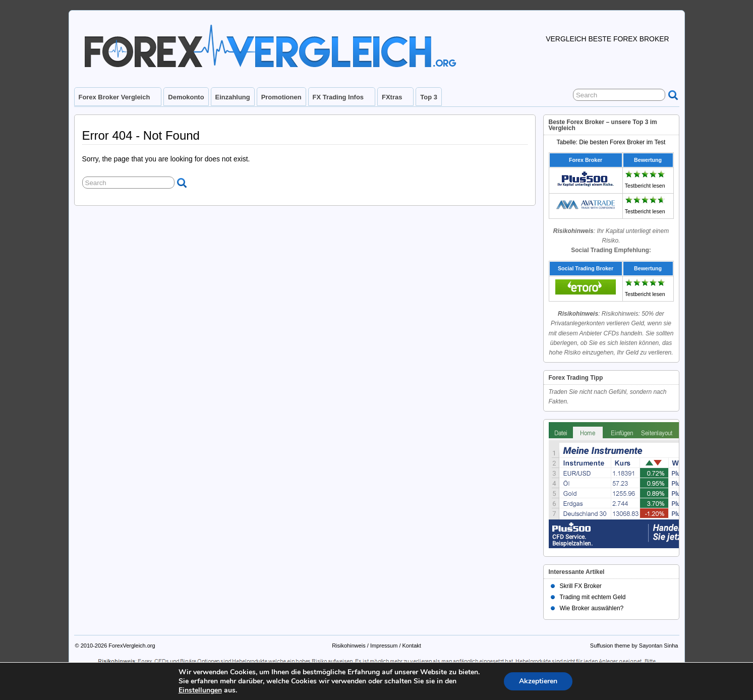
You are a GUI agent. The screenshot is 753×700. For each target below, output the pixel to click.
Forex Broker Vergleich (119, 99)
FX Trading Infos (342, 99)
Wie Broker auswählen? (592, 608)
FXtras (396, 99)
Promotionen (281, 97)
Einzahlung (233, 97)
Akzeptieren (538, 681)
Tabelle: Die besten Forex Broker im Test (611, 142)
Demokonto (186, 97)
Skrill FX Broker (581, 586)
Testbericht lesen (645, 186)
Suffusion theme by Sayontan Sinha (634, 646)
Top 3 (429, 97)
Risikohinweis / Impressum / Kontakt (376, 646)
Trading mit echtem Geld (593, 597)
